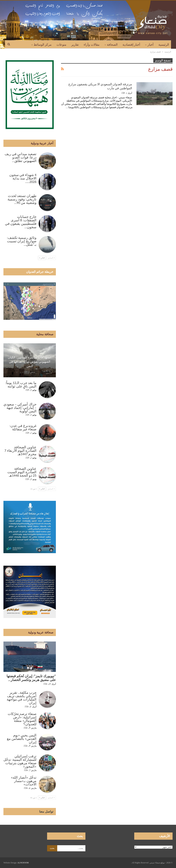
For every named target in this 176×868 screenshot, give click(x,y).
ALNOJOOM (23, 863)
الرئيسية (164, 45)
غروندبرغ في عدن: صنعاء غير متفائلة (23, 427)
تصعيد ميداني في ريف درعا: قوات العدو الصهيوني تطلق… (21, 157)
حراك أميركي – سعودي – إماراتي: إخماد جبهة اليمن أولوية (20, 408)
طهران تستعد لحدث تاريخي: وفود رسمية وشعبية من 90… (22, 199)
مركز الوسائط (43, 45)
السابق (51, 258)
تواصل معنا (46, 812)
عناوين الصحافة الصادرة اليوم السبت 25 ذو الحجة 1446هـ (22, 472)
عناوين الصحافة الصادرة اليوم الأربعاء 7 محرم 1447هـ (20, 451)
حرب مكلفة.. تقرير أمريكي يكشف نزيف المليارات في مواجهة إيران (22, 698)
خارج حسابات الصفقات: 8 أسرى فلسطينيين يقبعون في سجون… (21, 222)
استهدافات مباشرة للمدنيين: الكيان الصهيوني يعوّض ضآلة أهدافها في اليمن (30, 362)
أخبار (150, 45)
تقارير (75, 45)
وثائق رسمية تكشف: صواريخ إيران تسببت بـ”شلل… (22, 241)
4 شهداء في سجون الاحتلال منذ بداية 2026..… (23, 178)
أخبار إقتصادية (131, 45)
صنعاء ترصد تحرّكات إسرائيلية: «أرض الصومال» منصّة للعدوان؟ (22, 719)
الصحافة (112, 45)
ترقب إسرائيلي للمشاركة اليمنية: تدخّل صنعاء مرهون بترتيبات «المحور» (20, 761)
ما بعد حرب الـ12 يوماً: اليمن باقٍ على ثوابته (21, 385)
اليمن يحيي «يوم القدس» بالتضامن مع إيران (22, 739)
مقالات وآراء (92, 45)
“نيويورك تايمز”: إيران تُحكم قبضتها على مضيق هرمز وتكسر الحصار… (31, 678)
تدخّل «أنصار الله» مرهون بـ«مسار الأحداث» (24, 781)
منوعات (61, 45)
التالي (42, 258)
